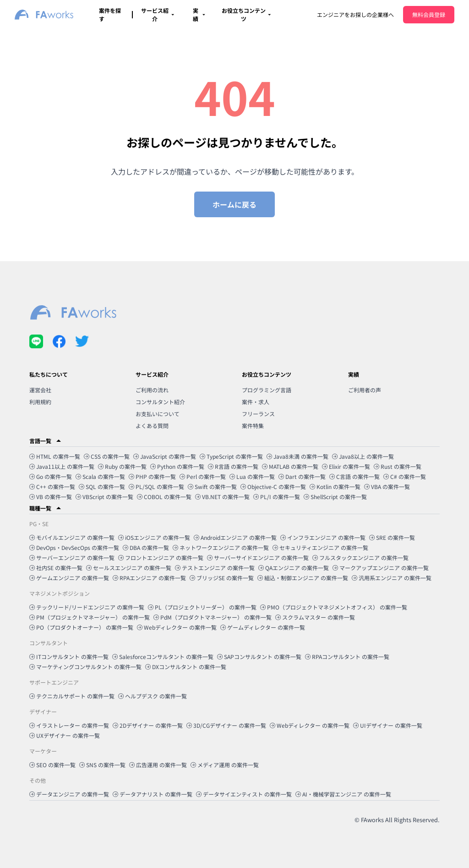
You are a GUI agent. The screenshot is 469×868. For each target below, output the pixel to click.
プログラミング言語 (267, 390)
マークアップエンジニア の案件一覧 (381, 568)
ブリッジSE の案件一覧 (222, 578)
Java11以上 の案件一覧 (62, 466)
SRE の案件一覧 (392, 537)
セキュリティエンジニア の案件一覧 (320, 547)
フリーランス (258, 414)
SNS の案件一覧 (102, 765)
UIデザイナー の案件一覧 (388, 725)
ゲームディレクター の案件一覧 (263, 627)
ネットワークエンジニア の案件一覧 (221, 547)
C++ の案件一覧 (52, 486)
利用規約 (40, 402)
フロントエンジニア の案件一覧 (161, 558)
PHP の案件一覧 (152, 476)
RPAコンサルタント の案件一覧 (347, 656)
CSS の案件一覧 (107, 456)
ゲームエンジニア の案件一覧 (69, 578)
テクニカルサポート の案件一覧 (72, 696)
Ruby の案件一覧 (122, 466)
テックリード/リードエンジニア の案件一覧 (87, 607)
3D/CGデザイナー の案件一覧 (226, 725)
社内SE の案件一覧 (56, 568)
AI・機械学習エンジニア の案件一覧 (343, 794)
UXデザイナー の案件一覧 (65, 735)
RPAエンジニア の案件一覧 (149, 578)
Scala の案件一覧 (100, 476)
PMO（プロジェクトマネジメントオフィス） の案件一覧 (334, 607)
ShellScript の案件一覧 (335, 497)
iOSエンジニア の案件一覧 (154, 537)
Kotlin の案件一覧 (335, 486)
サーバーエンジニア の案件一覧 (72, 558)
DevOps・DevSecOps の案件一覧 (74, 547)
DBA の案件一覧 (146, 547)
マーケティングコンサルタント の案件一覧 (85, 667)
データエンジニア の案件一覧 (69, 794)
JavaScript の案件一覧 (165, 456)
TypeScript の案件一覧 (231, 456)
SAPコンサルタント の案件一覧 (259, 656)
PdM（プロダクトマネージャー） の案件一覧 (213, 617)
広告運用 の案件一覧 (158, 765)
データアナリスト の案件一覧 (153, 794)
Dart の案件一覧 (302, 476)
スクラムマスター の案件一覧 (315, 617)
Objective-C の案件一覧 (273, 486)
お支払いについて (158, 414)
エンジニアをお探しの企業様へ (355, 14)
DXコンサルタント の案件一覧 (186, 667)
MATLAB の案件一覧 (290, 466)
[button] (234, 441)
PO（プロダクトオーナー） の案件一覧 (81, 627)
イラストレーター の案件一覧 (69, 725)
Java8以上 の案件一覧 (363, 456)
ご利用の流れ (152, 390)
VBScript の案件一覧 (104, 497)
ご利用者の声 (365, 390)
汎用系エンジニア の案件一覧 (392, 578)
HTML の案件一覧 (55, 456)
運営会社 (40, 390)
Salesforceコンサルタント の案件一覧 (163, 656)
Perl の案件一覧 (203, 476)
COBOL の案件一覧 (164, 497)
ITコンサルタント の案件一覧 (69, 656)
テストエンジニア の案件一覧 (215, 568)
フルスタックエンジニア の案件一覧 (360, 558)
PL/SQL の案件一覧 (156, 486)
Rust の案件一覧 (398, 466)
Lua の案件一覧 (252, 476)
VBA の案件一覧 (387, 486)
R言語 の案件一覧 (233, 466)
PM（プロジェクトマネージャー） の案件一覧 (90, 617)
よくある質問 (152, 426)
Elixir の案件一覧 (346, 466)
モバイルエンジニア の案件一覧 (72, 537)
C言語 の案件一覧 (354, 476)
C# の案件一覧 (405, 476)
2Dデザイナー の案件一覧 (148, 725)
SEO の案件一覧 (52, 765)
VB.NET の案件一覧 (222, 497)
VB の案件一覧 (51, 497)
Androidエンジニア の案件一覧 (235, 537)
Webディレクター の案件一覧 (177, 627)
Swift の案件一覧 (212, 486)
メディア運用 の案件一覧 (225, 765)
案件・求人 (256, 402)
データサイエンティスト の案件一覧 (244, 794)
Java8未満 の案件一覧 (297, 456)
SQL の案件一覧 (102, 486)
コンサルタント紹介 (160, 402)
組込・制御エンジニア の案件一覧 (303, 578)
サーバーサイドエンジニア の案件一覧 (258, 558)
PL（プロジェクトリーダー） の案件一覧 (202, 607)
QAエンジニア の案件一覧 (294, 568)
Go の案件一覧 (51, 476)
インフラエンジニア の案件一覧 (323, 537)
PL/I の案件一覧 (277, 497)
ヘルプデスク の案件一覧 (153, 696)
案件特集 (253, 426)
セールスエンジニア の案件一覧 (129, 568)
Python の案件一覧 (177, 466)
